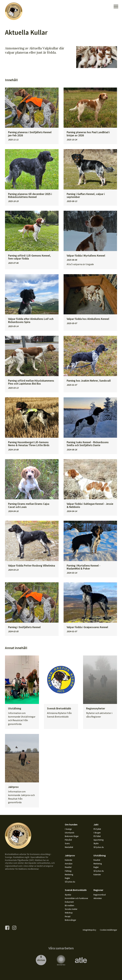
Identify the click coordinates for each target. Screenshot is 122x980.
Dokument (69, 902)
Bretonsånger (70, 920)
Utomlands (69, 833)
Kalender (68, 860)
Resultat (68, 867)
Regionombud (100, 895)
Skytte (96, 843)
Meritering (69, 874)
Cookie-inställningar (108, 930)
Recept (68, 916)
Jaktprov (70, 855)
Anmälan (69, 864)
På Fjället (97, 829)
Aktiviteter (98, 898)
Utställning (100, 855)
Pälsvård (68, 840)
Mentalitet (69, 847)
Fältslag (68, 871)
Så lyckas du (99, 847)
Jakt (96, 824)
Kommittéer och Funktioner (76, 898)
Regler (67, 878)
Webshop (69, 913)
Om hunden (71, 824)
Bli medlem (69, 905)
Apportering (98, 840)
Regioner (98, 890)
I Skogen (97, 833)
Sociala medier (71, 909)
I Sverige (68, 829)
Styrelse (68, 895)
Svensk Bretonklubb (76, 890)
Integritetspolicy (89, 930)
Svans (67, 843)
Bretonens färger (72, 836)
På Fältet (97, 836)
